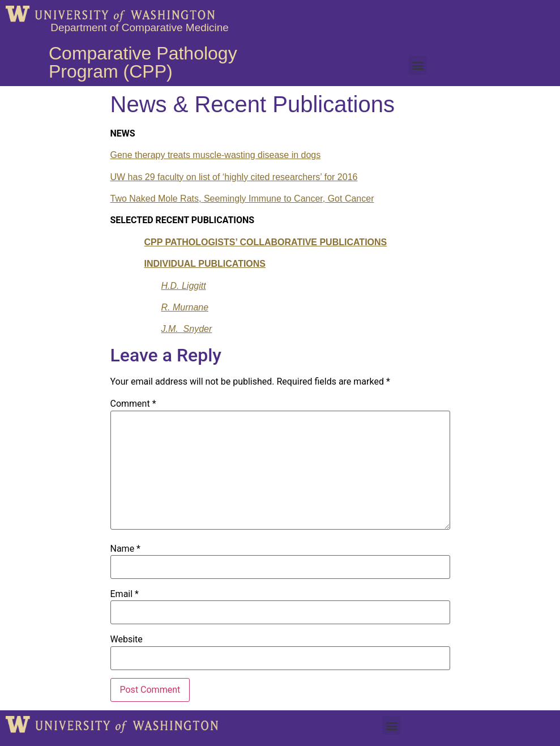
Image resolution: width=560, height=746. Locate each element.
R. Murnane (185, 307)
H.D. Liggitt (184, 286)
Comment (133, 404)
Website (127, 640)
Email (125, 594)
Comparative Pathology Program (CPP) (143, 62)
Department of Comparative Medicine (140, 27)
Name (126, 549)
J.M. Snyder (187, 329)
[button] (418, 65)
